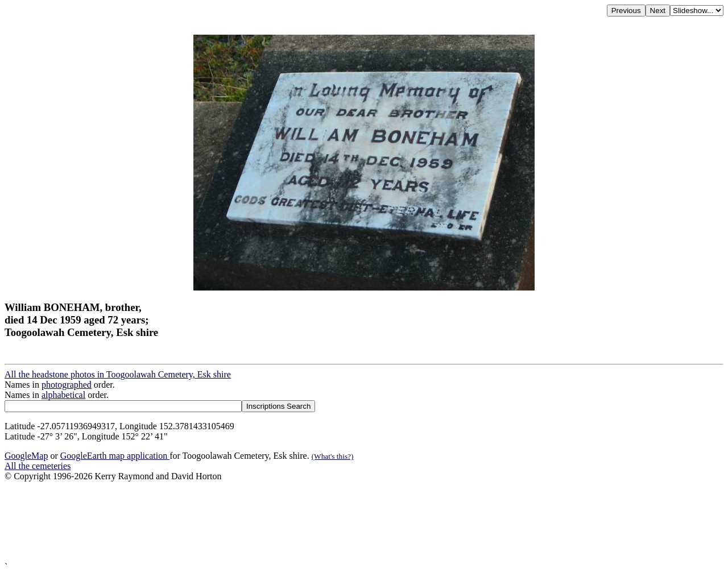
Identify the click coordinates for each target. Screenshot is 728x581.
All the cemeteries (38, 466)
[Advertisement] (346, 522)
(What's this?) (333, 456)
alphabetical (63, 395)
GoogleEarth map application (115, 456)
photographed (67, 385)
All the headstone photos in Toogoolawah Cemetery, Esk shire (118, 374)
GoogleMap (26, 456)
